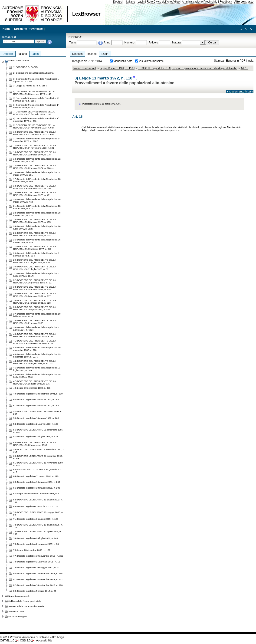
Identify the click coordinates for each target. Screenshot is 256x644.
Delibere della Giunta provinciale (25, 601)
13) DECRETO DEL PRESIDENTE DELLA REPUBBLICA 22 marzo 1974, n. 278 (34, 153)
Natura (176, 43)
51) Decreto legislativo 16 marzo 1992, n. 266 (36, 406)
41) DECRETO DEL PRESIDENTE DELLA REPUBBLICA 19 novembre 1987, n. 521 (34, 342)
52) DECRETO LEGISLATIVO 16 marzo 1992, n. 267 (38, 413)
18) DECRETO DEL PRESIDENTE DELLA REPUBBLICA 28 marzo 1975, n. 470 (34, 187)
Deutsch (118, 2)
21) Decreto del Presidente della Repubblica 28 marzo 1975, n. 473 (37, 207)
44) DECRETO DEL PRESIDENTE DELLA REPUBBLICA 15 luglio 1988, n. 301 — (34, 362)
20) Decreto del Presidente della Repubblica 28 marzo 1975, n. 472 (37, 200)
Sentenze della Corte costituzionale (26, 606)
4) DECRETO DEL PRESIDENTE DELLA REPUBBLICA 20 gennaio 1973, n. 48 (34, 93)
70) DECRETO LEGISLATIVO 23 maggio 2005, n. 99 (38, 513)
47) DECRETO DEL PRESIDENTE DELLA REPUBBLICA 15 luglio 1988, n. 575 (34, 382)
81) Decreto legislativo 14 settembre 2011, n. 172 (38, 579)
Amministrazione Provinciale (200, 2)
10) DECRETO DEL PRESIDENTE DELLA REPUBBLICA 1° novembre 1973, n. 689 (34, 133)
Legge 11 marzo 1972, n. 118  (117, 68)
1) (134, 77)
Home (7, 29)
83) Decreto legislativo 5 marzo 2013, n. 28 (35, 591)
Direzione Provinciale (28, 29)
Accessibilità (44, 641)
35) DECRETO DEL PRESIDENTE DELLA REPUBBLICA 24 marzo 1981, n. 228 (34, 302)
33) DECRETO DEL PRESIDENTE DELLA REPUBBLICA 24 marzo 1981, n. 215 (34, 288)
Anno (107, 43)
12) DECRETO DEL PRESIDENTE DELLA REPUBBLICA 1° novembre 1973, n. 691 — (35, 147)
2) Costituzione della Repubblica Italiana (33, 73)
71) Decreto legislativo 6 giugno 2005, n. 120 (36, 519)
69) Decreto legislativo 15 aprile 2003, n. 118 (36, 506)
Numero (129, 43)
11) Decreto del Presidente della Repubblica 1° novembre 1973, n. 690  (37, 140)
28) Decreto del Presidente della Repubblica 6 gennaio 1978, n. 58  (36, 254)
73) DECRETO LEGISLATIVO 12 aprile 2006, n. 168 (37, 533)
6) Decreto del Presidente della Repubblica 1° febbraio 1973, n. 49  (36, 106)
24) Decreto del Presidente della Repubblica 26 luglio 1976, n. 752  (37, 227)
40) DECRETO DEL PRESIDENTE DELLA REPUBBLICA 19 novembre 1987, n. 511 (34, 335)
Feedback (226, 2)
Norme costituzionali (85, 68)
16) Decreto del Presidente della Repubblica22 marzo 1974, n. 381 (37, 174)
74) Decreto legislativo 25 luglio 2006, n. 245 (36, 538)
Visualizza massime (151, 61)
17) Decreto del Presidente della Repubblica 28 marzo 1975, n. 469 (37, 180)
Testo (73, 43)
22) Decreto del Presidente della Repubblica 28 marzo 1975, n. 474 (37, 214)
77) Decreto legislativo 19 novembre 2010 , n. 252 (38, 556)
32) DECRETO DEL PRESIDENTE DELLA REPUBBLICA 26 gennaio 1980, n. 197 (34, 281)
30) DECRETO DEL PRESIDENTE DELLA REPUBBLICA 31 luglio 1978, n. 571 (34, 268)
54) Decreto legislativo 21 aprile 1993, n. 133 (36, 424)
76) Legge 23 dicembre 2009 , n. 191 (32, 550)
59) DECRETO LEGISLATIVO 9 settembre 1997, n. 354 (39, 450)
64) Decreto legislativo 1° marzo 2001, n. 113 (36, 476)
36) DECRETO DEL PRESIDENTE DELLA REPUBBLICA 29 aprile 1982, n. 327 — (34, 308)
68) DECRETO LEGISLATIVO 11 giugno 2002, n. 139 (38, 501)
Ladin (141, 2)
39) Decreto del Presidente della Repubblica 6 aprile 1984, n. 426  (36, 329)
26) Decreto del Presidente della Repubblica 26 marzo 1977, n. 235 (37, 241)
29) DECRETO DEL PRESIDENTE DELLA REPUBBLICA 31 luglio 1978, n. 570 (34, 261)
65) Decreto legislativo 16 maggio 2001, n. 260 (37, 482)
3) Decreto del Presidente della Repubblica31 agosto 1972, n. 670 (36, 80)
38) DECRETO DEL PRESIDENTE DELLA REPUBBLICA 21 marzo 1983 (34, 322)
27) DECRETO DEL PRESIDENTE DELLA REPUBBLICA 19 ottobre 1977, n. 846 (34, 248)
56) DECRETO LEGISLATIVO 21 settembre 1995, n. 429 (38, 431)
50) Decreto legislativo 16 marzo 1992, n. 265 (36, 399)
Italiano (130, 2)
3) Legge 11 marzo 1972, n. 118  (30, 86)
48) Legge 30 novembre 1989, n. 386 (32, 388)
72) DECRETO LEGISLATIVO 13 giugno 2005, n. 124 (38, 526)
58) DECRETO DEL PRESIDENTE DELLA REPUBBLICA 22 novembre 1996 (34, 444)
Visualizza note (123, 61)
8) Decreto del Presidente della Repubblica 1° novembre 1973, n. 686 (36, 120)
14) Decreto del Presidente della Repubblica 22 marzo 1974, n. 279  (37, 160)
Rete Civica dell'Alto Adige (163, 2)
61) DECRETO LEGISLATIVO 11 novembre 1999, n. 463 (38, 464)
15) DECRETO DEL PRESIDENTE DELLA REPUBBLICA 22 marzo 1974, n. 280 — (34, 167)
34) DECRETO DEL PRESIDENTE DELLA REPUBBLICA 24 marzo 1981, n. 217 (34, 295)
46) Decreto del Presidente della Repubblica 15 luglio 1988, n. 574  (37, 376)
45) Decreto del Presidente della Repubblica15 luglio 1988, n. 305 (37, 369)
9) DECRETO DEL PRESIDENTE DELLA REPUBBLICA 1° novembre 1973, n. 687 (34, 126)
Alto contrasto (244, 2)
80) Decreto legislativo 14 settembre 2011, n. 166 (38, 573)
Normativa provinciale (19, 596)
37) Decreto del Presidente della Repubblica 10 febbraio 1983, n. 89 (37, 315)
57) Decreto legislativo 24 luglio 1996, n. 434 (36, 436)
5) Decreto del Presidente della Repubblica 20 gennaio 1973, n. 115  (36, 99)
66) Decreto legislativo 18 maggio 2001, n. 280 (37, 488)
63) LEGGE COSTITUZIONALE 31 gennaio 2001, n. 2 (38, 471)
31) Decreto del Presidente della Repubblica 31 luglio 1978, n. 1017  (37, 275)
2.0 (25, 641)
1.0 (7, 641)
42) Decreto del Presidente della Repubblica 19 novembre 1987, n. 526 (37, 349)
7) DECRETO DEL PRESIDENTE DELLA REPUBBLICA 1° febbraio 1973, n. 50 (34, 113)
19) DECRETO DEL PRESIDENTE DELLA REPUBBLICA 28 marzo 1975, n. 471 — (34, 194)
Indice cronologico (17, 616)
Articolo (153, 43)
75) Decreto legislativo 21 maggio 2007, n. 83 (36, 544)
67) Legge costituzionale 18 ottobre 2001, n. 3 (36, 494)
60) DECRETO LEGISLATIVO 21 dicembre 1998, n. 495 (38, 457)
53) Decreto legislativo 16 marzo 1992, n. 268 (36, 418)
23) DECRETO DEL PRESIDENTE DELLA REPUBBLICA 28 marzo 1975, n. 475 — (34, 221)
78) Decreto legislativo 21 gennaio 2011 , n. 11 (37, 562)
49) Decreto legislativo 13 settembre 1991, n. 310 (38, 394)
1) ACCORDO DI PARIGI (26, 67)
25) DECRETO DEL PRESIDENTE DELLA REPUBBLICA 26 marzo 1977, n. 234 (34, 234)
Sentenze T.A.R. (16, 611)
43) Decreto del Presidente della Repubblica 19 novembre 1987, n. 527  (37, 355)
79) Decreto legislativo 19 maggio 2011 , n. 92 (36, 567)
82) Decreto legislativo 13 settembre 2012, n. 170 (38, 585)
